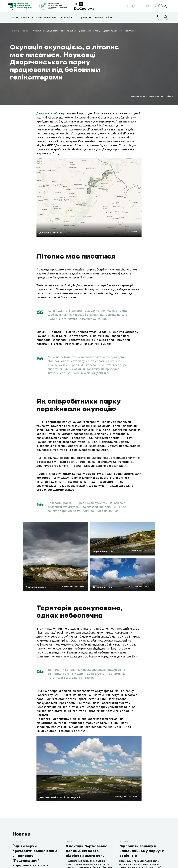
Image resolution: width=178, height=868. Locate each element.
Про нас (84, 18)
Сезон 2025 (27, 18)
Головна (14, 18)
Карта (159, 20)
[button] (148, 6)
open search (166, 7)
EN (155, 6)
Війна (109, 18)
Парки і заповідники (46, 18)
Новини (99, 18)
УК (160, 6)
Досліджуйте (66, 18)
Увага (166, 20)
